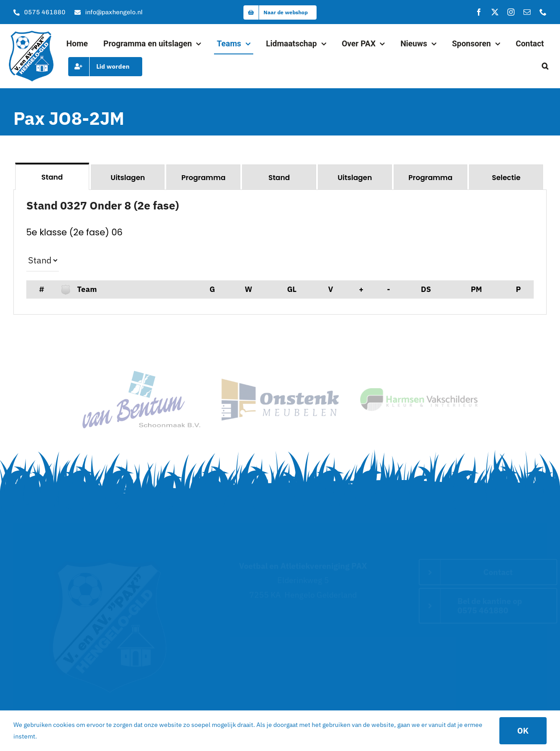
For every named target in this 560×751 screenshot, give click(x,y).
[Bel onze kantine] (39, 12)
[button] (545, 66)
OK (523, 731)
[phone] (543, 12)
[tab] (52, 176)
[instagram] (511, 12)
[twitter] (495, 12)
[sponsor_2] (280, 382)
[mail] (527, 12)
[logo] (31, 35)
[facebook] (479, 12)
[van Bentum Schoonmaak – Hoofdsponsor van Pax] (141, 375)
